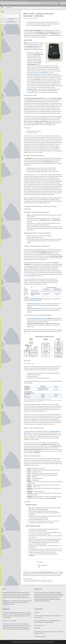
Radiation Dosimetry (29, 579)
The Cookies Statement (8, 624)
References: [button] (27, 502)
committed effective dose (57, 416)
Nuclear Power (40, 642)
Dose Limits (31, 363)
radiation (35, 459)
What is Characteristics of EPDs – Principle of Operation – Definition (38, 581)
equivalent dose (47, 249)
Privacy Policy (12, 614)
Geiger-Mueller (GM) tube (37, 45)
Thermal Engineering (49, 642)
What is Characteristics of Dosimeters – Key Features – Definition (38, 580)
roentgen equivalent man (53, 451)
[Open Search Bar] (64, 8)
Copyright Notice (41, 625)
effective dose (58, 249)
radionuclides (27, 274)
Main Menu (9, 8)
